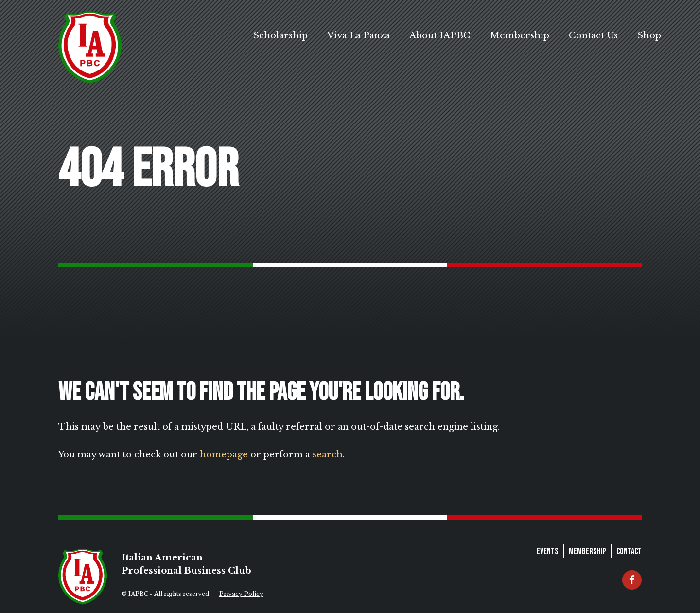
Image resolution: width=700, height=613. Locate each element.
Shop (649, 35)
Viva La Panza (359, 35)
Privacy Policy (241, 594)
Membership (520, 35)
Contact (629, 552)
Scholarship (280, 35)
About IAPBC (440, 35)
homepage (224, 455)
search (328, 455)
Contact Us (593, 35)
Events (547, 552)
